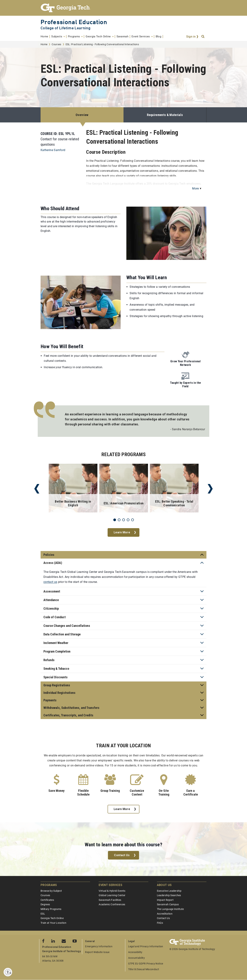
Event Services (110, 885)
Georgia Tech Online (52, 918)
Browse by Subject (51, 891)
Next (210, 489)
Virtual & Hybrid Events (112, 891)
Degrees (45, 904)
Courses (56, 44)
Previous (37, 489)
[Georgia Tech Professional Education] (123, 8)
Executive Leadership (169, 891)
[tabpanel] (73, 489)
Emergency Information (99, 946)
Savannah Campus (168, 904)
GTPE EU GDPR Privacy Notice (146, 964)
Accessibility (135, 952)
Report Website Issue (97, 952)
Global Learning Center (112, 895)
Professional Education (74, 22)
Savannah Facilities (110, 900)
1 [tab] (115, 520)
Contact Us (122, 855)
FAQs (160, 923)
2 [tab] (119, 520)
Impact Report (165, 900)
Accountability (136, 958)
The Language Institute (170, 909)
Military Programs (51, 909)
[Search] (203, 37)
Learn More (122, 532)
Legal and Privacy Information (146, 946)
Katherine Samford (53, 150)
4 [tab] (128, 520)
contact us (50, 582)
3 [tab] (124, 520)
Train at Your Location (53, 923)
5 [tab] (133, 520)
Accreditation (165, 914)
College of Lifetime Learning (66, 28)
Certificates (47, 900)
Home (44, 44)
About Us (164, 885)
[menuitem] (45, 37)
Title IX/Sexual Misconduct (144, 969)
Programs (49, 885)
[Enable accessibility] (8, 972)
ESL (43, 914)
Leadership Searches (169, 895)
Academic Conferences (112, 904)
